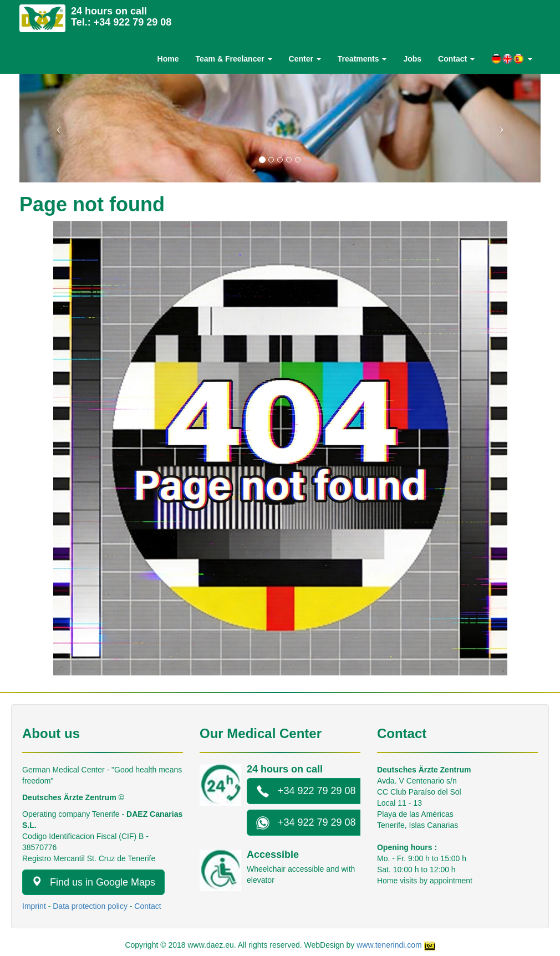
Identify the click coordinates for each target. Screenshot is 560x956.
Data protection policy (90, 906)
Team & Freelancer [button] (233, 59)
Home (168, 59)
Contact (147, 906)
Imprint (34, 906)
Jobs (412, 59)
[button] (512, 59)
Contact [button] (456, 59)
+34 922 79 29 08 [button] (306, 791)
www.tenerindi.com (389, 945)
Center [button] (305, 59)
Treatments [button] (362, 59)
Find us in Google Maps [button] (93, 882)
